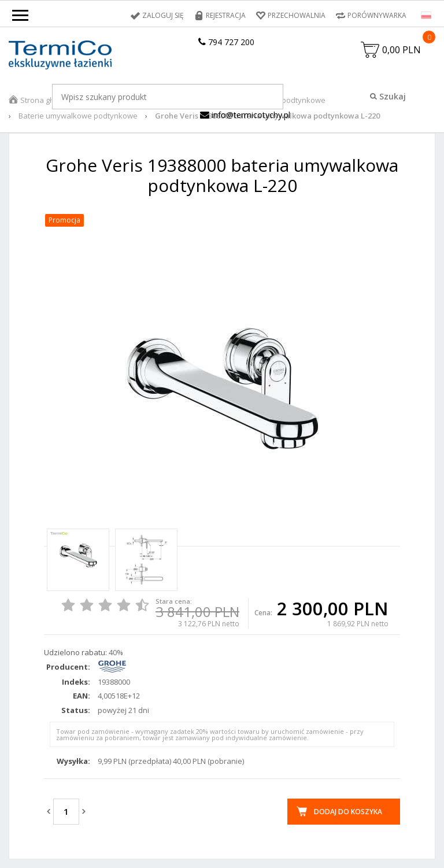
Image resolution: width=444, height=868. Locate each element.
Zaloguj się (163, 15)
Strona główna (46, 100)
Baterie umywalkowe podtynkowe (78, 116)
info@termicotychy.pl (245, 115)
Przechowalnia (297, 15)
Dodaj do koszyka (348, 812)
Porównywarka (377, 15)
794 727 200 (226, 42)
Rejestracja (226, 15)
